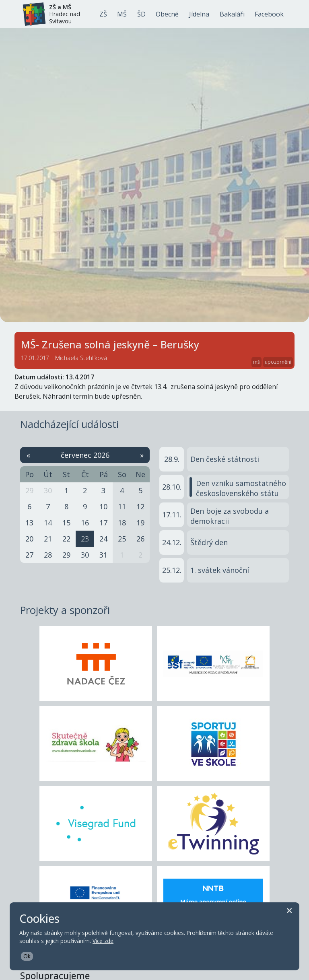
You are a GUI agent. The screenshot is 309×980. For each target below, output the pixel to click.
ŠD (141, 14)
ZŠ (103, 14)
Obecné (167, 14)
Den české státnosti (225, 459)
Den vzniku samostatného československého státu (241, 488)
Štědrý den (209, 542)
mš (256, 362)
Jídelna (199, 14)
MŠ (122, 14)
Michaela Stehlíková (81, 358)
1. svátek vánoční (220, 570)
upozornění (278, 362)
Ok (27, 956)
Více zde (103, 941)
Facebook (269, 14)
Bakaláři (232, 14)
